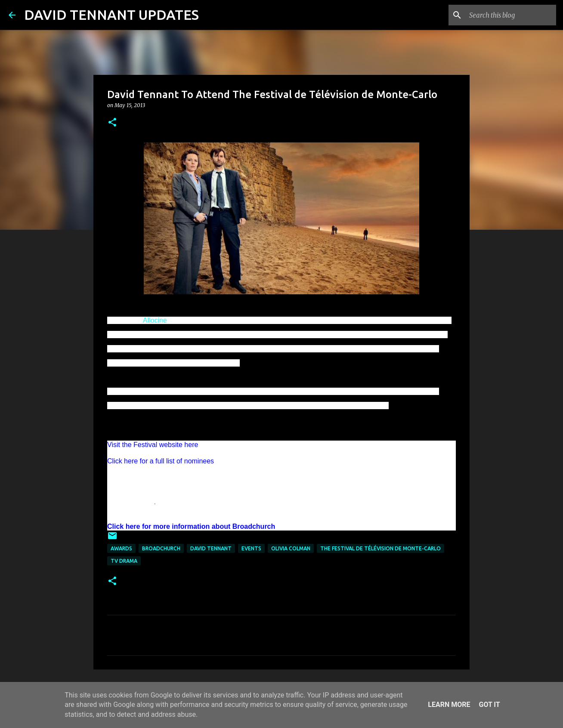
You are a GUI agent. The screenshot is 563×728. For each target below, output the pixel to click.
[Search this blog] (511, 15)
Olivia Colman (291, 548)
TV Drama (124, 561)
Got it (489, 705)
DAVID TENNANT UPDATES (111, 15)
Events (251, 548)
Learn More (449, 705)
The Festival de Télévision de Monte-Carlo (380, 548)
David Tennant (211, 548)
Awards (121, 548)
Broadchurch (161, 548)
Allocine (155, 320)
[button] (112, 123)
